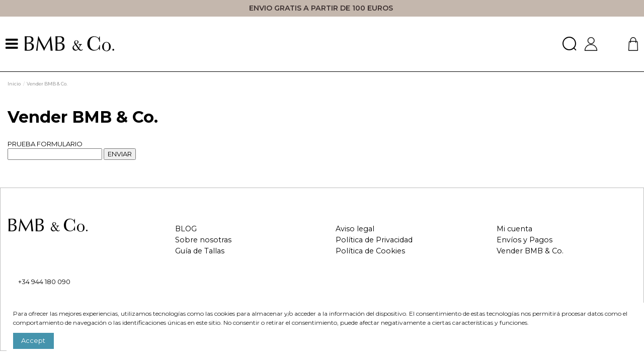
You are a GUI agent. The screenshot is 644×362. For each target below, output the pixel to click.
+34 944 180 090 (44, 282)
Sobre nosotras (203, 240)
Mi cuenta (514, 229)
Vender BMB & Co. (530, 251)
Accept (33, 340)
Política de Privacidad (374, 240)
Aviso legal (355, 229)
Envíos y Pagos (525, 240)
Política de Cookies (370, 251)
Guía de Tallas (200, 251)
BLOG (186, 229)
